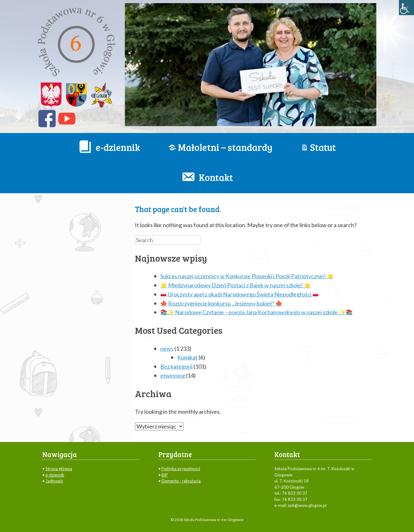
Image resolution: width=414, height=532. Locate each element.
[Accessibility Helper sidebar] (406, 8)
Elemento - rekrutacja (181, 481)
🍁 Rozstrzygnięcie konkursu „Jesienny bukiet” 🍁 (221, 303)
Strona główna (59, 469)
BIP (165, 475)
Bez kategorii (176, 366)
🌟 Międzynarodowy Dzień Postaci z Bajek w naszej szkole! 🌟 (236, 285)
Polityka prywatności (181, 469)
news (167, 348)
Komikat (187, 357)
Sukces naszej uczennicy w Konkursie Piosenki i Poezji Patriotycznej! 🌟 (247, 276)
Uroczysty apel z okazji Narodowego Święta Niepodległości (239, 294)
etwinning (173, 375)
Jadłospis (54, 481)
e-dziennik (55, 475)
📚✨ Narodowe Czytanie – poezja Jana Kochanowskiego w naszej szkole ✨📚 (256, 312)
